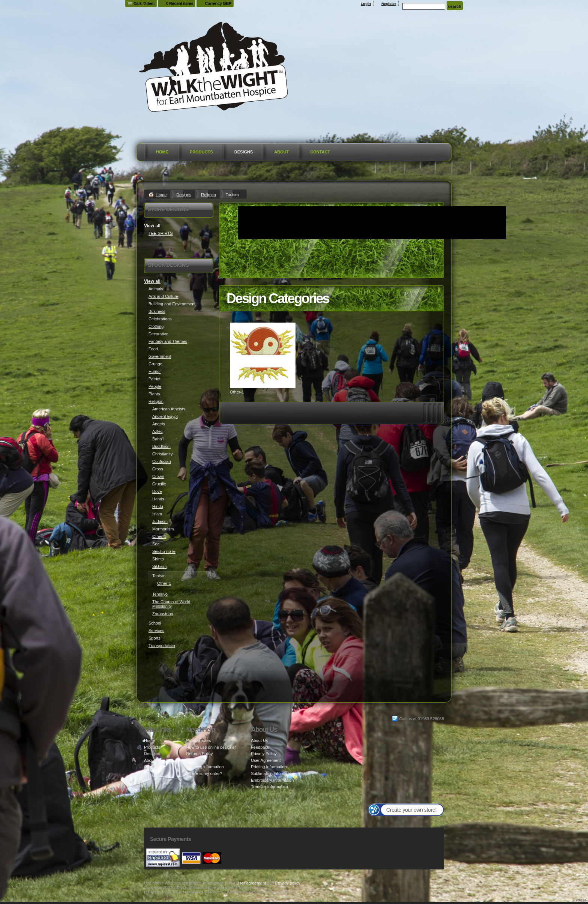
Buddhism (161, 446)
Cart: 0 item (144, 3)
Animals (156, 289)
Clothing (156, 326)
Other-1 (237, 392)
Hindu (158, 506)
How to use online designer (211, 747)
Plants (154, 394)
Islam (157, 514)
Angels (159, 424)
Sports (154, 638)
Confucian (162, 461)
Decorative (158, 334)
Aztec (157, 431)
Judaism (160, 521)
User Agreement (266, 760)
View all (152, 226)
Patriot (154, 379)
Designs (244, 152)
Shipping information (205, 767)
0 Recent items (180, 3)
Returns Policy (199, 754)
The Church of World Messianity (171, 604)
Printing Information (269, 767)
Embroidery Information (272, 780)
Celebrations (160, 319)
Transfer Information (269, 787)
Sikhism (160, 566)
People (155, 386)
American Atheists (169, 409)
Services (156, 631)
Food (153, 349)
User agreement (251, 883)
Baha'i (158, 439)
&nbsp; (263, 355)
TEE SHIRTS (161, 233)
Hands (158, 499)
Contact (320, 152)
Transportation (162, 646)
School (155, 623)
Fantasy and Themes (168, 341)
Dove (157, 491)
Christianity (162, 454)
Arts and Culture (163, 296)
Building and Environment (172, 304)
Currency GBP (218, 3)
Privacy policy (288, 883)
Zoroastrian (163, 614)
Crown (158, 476)
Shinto (158, 559)
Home (162, 152)
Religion (208, 195)
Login (366, 4)
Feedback (260, 747)
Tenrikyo (160, 594)
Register (389, 4)
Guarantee (196, 760)
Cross (158, 469)
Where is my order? (204, 773)
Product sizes (198, 740)
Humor (155, 371)
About (281, 152)
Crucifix (159, 484)
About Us (259, 740)
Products (201, 152)
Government (160, 356)
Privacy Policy (264, 754)
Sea (156, 544)
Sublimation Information (273, 773)
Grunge (155, 364)
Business (157, 311)
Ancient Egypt (165, 416)
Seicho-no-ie (164, 551)
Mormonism (163, 529)
